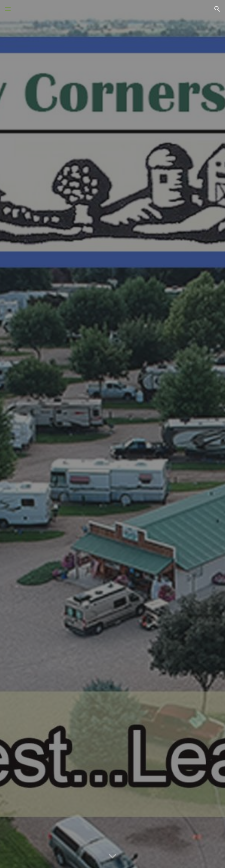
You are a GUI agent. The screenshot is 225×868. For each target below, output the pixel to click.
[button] (8, 9)
